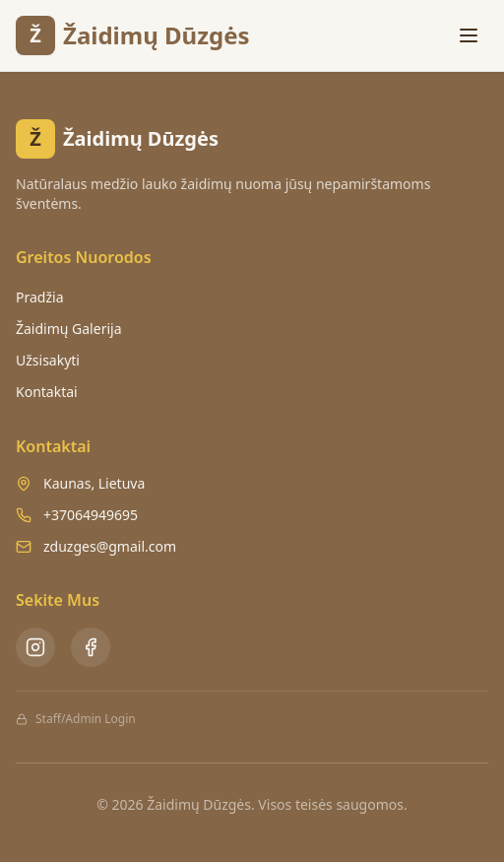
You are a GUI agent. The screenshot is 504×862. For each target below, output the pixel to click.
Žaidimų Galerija (69, 329)
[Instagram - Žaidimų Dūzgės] (35, 647)
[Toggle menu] (469, 35)
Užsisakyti (48, 360)
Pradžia (39, 297)
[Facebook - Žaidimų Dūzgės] (91, 647)
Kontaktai (47, 392)
